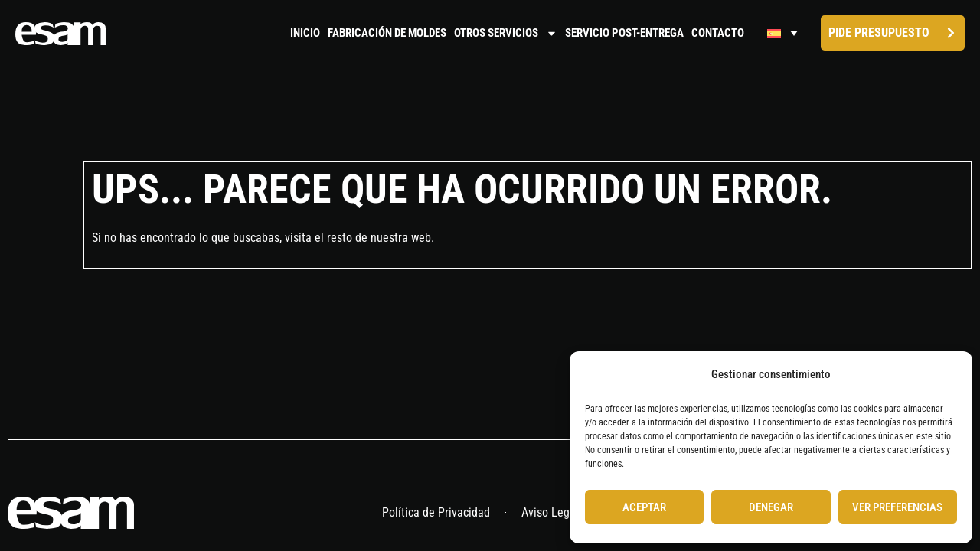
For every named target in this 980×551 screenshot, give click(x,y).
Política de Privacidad (436, 514)
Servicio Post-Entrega (624, 33)
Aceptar (644, 507)
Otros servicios (506, 33)
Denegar (771, 507)
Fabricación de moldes (387, 33)
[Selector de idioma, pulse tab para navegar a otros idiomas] (782, 33)
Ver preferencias (897, 507)
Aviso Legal (550, 514)
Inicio (305, 33)
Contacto (718, 33)
